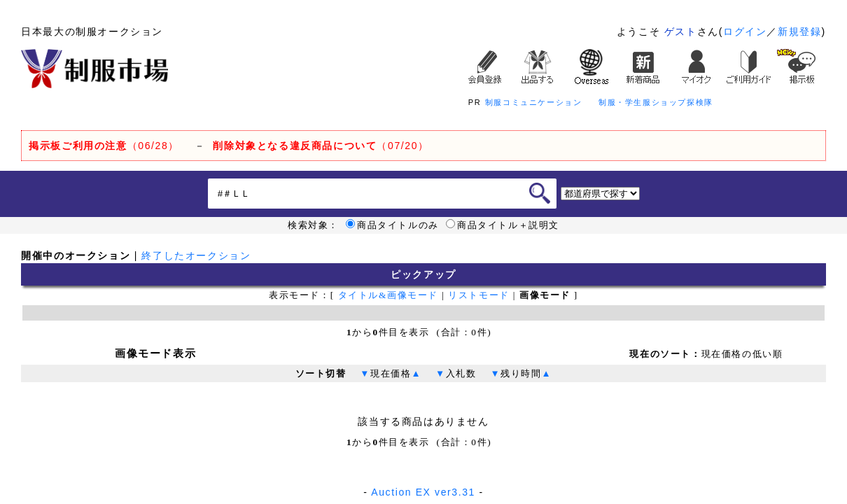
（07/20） (321, 146)
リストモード (479, 295)
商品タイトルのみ (392, 225)
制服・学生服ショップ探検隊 (656, 102)
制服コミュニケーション (534, 102)
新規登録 (799, 31)
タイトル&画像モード (388, 295)
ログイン (745, 31)
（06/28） (104, 146)
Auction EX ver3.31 (423, 492)
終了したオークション (196, 255)
